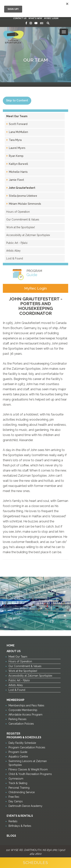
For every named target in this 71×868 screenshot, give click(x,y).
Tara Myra (15, 140)
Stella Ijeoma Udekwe (23, 196)
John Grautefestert (22, 188)
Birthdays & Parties (20, 826)
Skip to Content (17, 100)
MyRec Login (51, 18)
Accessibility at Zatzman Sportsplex (28, 235)
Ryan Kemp (16, 156)
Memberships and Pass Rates (26, 705)
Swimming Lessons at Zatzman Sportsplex (28, 763)
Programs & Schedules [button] (24, 737)
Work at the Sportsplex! (21, 227)
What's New (35, 18)
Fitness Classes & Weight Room (28, 769)
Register (13, 734)
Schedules (35, 863)
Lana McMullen (18, 132)
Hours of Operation (18, 212)
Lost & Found (15, 258)
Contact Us (20, 18)
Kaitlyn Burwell (18, 164)
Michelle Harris (18, 172)
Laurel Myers (17, 148)
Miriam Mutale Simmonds (25, 204)
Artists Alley (13, 251)
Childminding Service (22, 792)
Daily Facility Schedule (22, 743)
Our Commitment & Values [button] (23, 220)
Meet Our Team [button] (17, 116)
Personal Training (19, 788)
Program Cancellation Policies (27, 747)
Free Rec (14, 797)
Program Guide (18, 752)
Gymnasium (16, 779)
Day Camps (16, 801)
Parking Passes (18, 719)
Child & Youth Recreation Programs (30, 774)
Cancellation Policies (21, 724)
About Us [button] (14, 651)
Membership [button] (16, 700)
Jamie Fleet (16, 180)
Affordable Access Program (25, 715)
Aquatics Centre (18, 757)
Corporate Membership (23, 710)
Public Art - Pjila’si (17, 243)
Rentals (13, 821)
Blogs (11, 836)
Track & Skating (18, 783)
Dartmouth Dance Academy (25, 806)
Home (11, 645)
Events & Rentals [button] (20, 816)
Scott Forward (18, 124)
